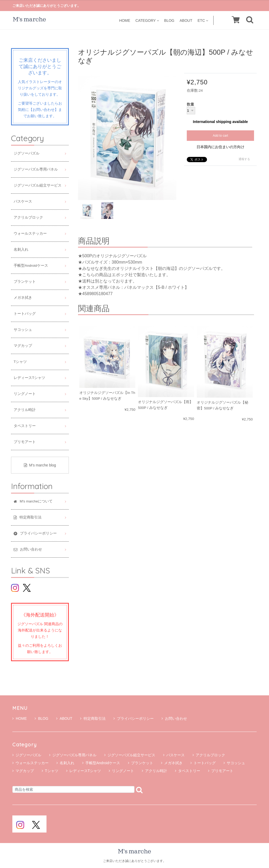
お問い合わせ (174, 718)
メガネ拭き (23, 298)
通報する (244, 159)
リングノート (25, 394)
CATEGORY (147, 20)
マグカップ (23, 346)
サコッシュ (23, 330)
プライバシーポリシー (134, 718)
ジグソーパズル (27, 153)
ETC (203, 20)
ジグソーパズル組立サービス (38, 185)
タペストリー (25, 426)
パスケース (23, 201)
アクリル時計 (25, 410)
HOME (125, 20)
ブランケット (25, 282)
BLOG (169, 20)
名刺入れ (21, 250)
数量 (190, 105)
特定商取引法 (93, 718)
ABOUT (186, 20)
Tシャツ (20, 362)
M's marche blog (40, 465)
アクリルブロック (28, 217)
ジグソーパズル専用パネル (36, 169)
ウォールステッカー (30, 233)
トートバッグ (25, 314)
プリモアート (25, 442)
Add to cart (220, 136)
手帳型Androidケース (31, 266)
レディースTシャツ (29, 378)
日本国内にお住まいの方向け (220, 147)
